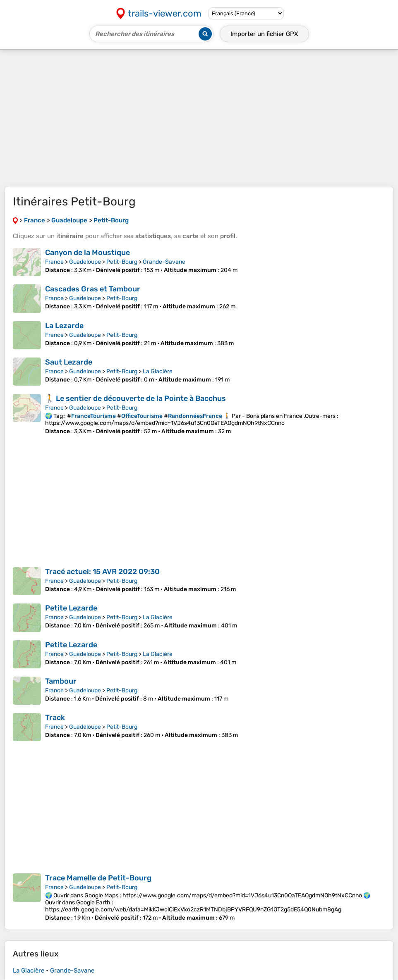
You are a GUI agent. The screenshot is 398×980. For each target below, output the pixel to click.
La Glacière (158, 371)
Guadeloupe (85, 262)
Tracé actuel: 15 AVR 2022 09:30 (102, 572)
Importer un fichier (264, 34)
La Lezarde (64, 326)
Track (55, 718)
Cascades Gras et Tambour (93, 289)
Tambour (61, 681)
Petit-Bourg (122, 262)
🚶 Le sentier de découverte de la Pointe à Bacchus (135, 398)
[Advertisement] (199, 118)
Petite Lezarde (71, 608)
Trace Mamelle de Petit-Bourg (98, 878)
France (54, 262)
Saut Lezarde (69, 362)
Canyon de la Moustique (88, 253)
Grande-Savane (164, 262)
